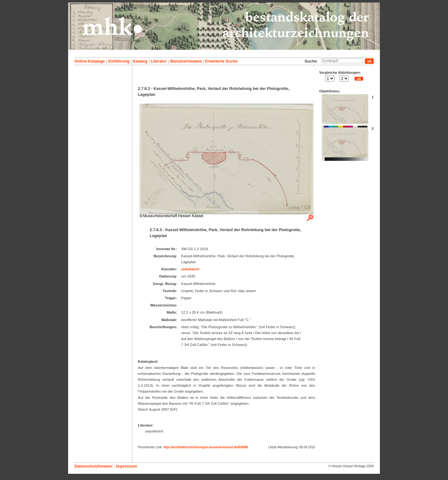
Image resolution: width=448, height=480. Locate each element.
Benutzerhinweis (186, 61)
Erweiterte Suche (221, 61)
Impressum (126, 466)
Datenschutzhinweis (93, 466)
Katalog (140, 61)
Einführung (119, 61)
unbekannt (190, 269)
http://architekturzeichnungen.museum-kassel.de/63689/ (206, 447)
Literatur (159, 61)
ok (359, 79)
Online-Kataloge (90, 61)
